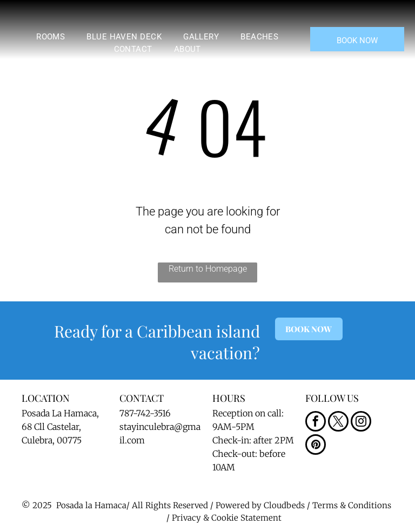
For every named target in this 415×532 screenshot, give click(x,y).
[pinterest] (316, 446)
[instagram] (361, 423)
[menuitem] (51, 37)
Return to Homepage (208, 269)
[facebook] (316, 423)
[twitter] (338, 423)
